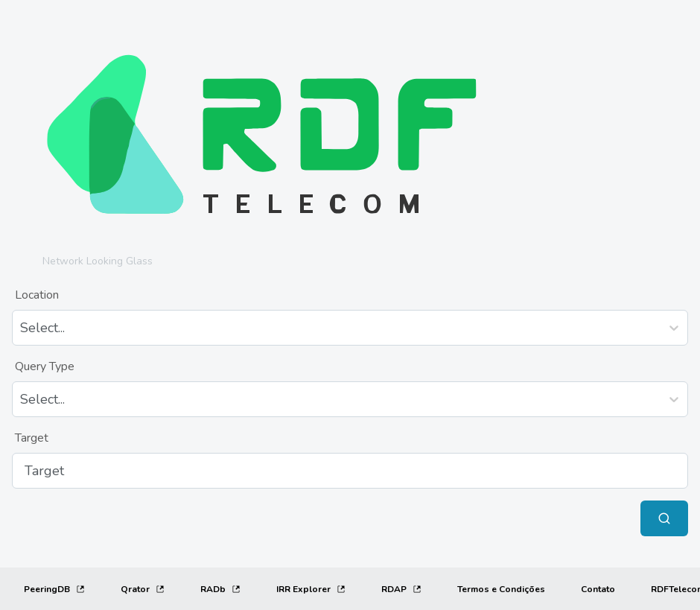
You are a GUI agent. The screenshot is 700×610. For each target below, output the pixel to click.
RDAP (401, 589)
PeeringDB (54, 589)
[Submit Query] (664, 518)
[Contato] (598, 589)
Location (37, 295)
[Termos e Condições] (501, 589)
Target (32, 438)
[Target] (350, 471)
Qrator (143, 589)
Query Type (45, 366)
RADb (220, 589)
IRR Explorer (311, 589)
